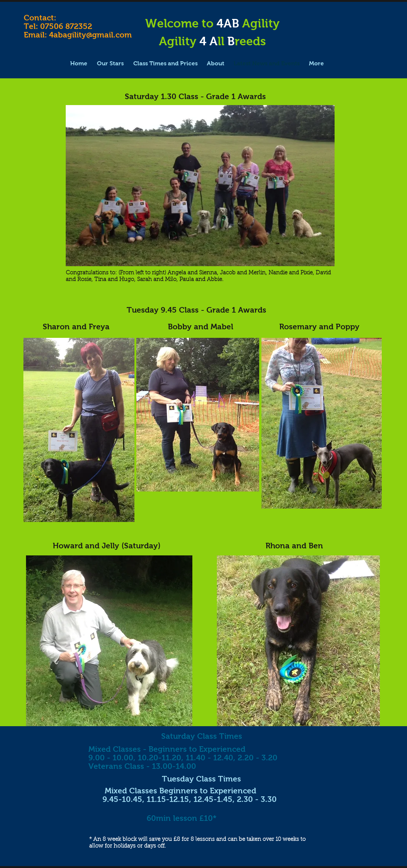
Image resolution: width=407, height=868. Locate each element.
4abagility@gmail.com (90, 35)
